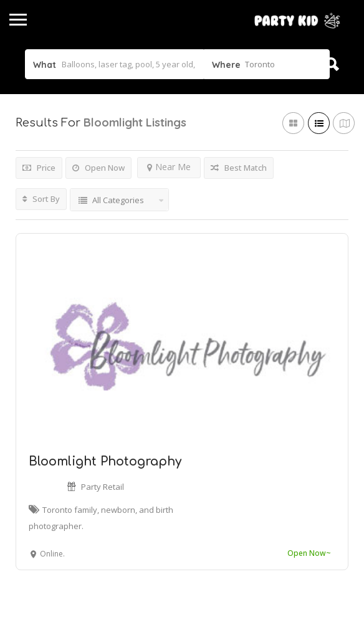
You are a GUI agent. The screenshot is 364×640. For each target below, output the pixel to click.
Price (39, 168)
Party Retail (103, 487)
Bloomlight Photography (105, 461)
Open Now (98, 168)
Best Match (239, 168)
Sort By (41, 199)
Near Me (169, 167)
